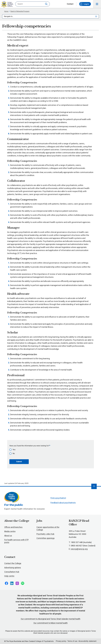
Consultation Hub (12, 572)
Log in (84, 4)
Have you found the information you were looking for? (29, 446)
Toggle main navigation (97, 4)
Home (6, 11)
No (14, 453)
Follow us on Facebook (6, 583)
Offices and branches (13, 527)
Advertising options (13, 568)
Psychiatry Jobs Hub (45, 534)
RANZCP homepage (7, 4)
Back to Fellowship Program (19, 11)
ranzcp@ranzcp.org (79, 549)
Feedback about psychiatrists (63, 503)
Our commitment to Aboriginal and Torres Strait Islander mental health (51, 619)
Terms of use (72, 641)
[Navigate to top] (94, 486)
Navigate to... (50, 16)
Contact (70, 4)
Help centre (9, 576)
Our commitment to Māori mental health (51, 623)
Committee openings (46, 538)
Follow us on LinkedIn (12, 583)
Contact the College (13, 563)
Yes (14, 450)
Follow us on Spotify (23, 583)
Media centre (10, 531)
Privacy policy (61, 641)
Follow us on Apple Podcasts (17, 583)
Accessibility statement (87, 641)
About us (8, 536)
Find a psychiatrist (58, 498)
